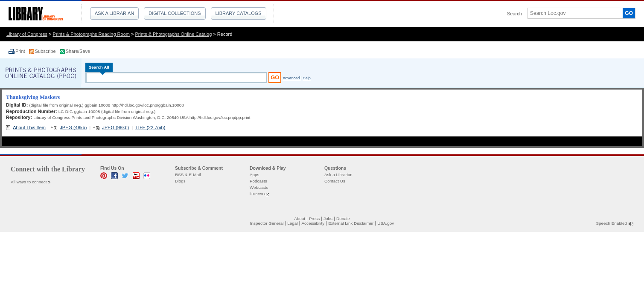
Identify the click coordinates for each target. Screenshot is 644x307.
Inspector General (267, 223)
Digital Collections (175, 13)
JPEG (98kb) (115, 127)
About (300, 219)
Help (306, 78)
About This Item (29, 127)
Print (21, 51)
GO (629, 13)
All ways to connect (29, 182)
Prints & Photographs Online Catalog (174, 34)
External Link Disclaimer (351, 223)
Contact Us (335, 181)
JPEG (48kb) (73, 127)
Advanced (291, 78)
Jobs (328, 219)
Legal (292, 223)
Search (514, 14)
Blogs (180, 181)
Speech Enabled (612, 223)
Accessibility (313, 223)
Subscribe (46, 51)
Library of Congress (27, 34)
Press (314, 219)
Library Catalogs (239, 13)
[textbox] (572, 13)
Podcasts (258, 181)
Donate (343, 219)
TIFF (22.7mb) (150, 127)
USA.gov (386, 223)
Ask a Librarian (114, 13)
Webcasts (259, 187)
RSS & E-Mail (188, 175)
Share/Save (78, 51)
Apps (255, 175)
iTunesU (257, 194)
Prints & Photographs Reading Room (91, 34)
